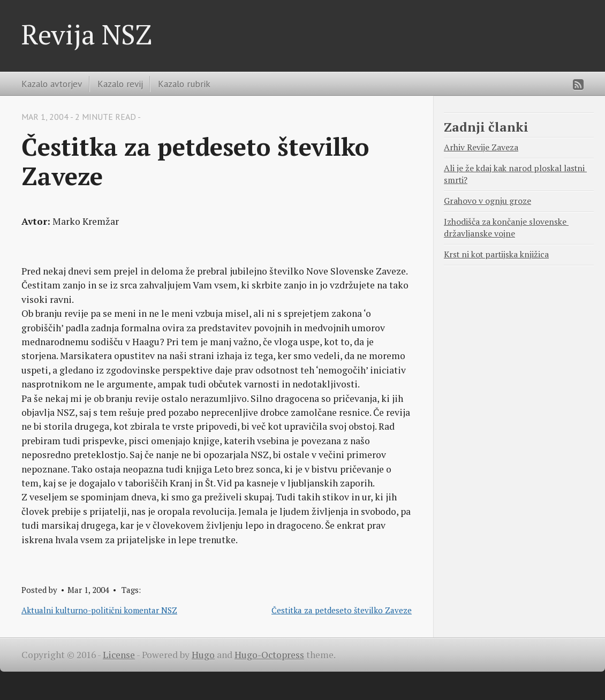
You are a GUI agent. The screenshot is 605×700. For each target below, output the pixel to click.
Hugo (203, 655)
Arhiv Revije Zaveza (481, 147)
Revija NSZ (87, 34)
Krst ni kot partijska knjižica (496, 254)
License (119, 655)
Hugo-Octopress (269, 655)
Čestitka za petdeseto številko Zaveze (342, 610)
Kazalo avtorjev (52, 84)
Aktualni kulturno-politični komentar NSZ (99, 610)
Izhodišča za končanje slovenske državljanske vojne (506, 228)
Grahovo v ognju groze (487, 201)
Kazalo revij (120, 84)
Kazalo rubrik (184, 84)
